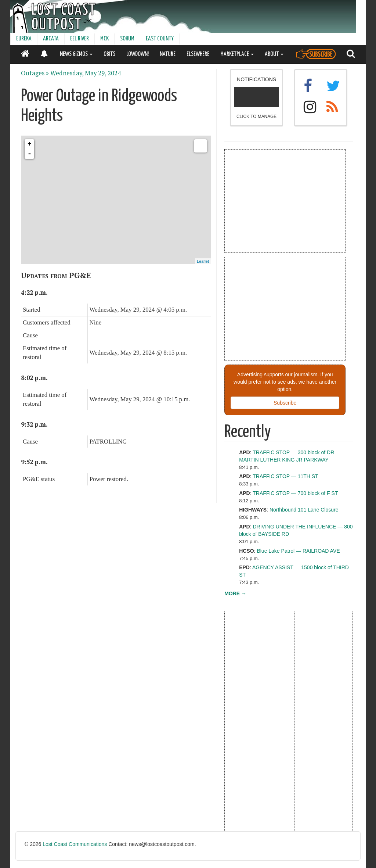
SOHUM (127, 39)
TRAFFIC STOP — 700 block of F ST (295, 493)
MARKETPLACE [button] (237, 54)
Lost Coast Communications (75, 844)
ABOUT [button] (274, 54)
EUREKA (24, 39)
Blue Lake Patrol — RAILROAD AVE (298, 551)
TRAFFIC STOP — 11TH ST (285, 476)
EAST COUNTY (160, 39)
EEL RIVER (79, 39)
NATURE (168, 54)
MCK (104, 39)
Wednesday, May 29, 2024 (86, 73)
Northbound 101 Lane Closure (304, 510)
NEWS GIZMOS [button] (76, 54)
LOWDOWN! (138, 54)
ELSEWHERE (198, 54)
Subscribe (285, 403)
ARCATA (51, 39)
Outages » (35, 73)
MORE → (235, 593)
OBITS (109, 54)
